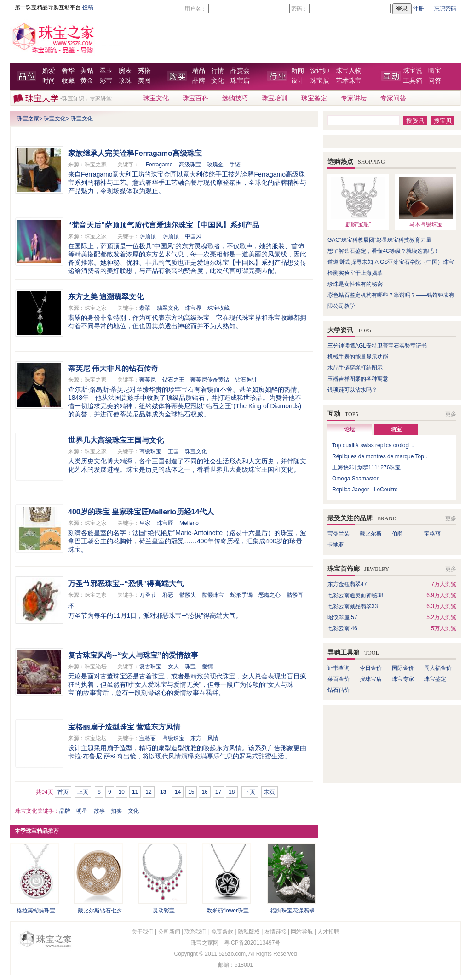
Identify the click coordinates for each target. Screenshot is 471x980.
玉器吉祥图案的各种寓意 (358, 379)
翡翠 (145, 308)
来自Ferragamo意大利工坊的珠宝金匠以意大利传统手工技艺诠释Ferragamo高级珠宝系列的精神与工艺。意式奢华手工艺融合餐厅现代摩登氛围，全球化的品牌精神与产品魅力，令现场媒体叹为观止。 (187, 182)
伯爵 (397, 534)
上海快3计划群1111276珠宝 (366, 467)
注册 (419, 9)
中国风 (193, 236)
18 (232, 792)
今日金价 (371, 668)
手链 (235, 165)
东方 (196, 738)
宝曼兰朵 (339, 534)
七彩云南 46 (342, 628)
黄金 (87, 81)
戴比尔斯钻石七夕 (100, 911)
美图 (144, 81)
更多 (451, 414)
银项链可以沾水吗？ (352, 390)
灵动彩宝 (164, 911)
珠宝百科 (195, 98)
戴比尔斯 (371, 534)
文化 (218, 81)
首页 (63, 792)
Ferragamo (159, 165)
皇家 (145, 523)
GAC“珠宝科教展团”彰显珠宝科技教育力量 (379, 240)
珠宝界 (193, 308)
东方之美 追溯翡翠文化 (106, 297)
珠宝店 (240, 81)
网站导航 (302, 932)
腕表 (125, 71)
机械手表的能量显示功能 (358, 357)
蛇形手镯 (241, 595)
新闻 (298, 71)
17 (218, 792)
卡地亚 (336, 545)
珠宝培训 (275, 98)
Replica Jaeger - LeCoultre (365, 490)
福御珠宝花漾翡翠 (293, 911)
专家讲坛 (354, 98)
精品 (199, 71)
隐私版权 (249, 932)
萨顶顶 (148, 236)
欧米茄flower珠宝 (228, 911)
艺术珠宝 (349, 81)
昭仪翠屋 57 (342, 617)
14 (178, 792)
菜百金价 (339, 679)
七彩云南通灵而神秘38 (355, 595)
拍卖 (116, 811)
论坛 (350, 429)
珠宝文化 (156, 98)
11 (135, 792)
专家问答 (393, 98)
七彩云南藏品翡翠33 (353, 606)
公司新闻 (169, 932)
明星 (82, 811)
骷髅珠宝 (213, 595)
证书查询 (339, 668)
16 (204, 792)
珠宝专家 (403, 679)
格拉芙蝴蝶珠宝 (36, 911)
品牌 (199, 81)
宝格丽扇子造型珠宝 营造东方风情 (124, 727)
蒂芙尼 (148, 380)
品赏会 (240, 71)
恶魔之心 (270, 595)
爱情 (207, 667)
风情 (213, 738)
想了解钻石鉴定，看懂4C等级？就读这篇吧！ (383, 251)
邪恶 (168, 595)
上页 (83, 792)
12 (148, 792)
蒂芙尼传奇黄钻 (210, 380)
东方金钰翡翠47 (347, 584)
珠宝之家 (28, 119)
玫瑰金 (215, 165)
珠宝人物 (349, 71)
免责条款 (222, 932)
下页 (250, 792)
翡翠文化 (168, 308)
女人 (173, 667)
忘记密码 (445, 9)
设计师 (320, 71)
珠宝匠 (165, 523)
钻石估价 (339, 690)
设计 (298, 81)
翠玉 (106, 71)
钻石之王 (173, 380)
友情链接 (276, 932)
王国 (173, 451)
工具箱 (413, 81)
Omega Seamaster (355, 479)
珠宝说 (413, 71)
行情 (218, 71)
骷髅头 (188, 595)
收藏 (68, 81)
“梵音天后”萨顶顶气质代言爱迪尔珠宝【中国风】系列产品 (164, 225)
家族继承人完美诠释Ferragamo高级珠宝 (135, 153)
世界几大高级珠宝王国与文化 (116, 440)
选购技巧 (235, 98)
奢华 (68, 71)
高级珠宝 (190, 165)
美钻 (87, 71)
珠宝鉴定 (314, 98)
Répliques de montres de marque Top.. (380, 456)
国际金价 (403, 668)
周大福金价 (438, 668)
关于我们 (143, 932)
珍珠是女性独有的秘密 (355, 284)
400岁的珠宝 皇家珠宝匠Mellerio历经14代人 (141, 512)
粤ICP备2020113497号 (252, 943)
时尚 (49, 81)
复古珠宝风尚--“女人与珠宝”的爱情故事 (133, 655)
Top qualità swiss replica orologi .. (373, 445)
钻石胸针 (246, 380)
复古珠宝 (150, 667)
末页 (270, 792)
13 (163, 792)
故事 (99, 811)
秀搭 (144, 71)
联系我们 (195, 932)
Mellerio (189, 523)
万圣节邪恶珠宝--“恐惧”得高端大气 (126, 584)
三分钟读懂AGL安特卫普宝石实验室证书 (377, 346)
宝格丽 (148, 738)
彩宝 (106, 81)
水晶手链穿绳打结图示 (355, 368)
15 (191, 792)
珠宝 (190, 667)
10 (122, 792)
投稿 (88, 7)
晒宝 (435, 71)
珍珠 (125, 81)
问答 (435, 81)
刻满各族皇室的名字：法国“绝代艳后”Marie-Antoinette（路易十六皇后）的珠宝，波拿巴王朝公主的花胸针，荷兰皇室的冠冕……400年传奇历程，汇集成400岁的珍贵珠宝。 (187, 541)
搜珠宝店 (371, 679)
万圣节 (148, 595)
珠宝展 (320, 81)
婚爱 (49, 71)
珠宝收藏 (218, 308)
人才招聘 (328, 932)
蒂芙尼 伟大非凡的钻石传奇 (113, 368)
